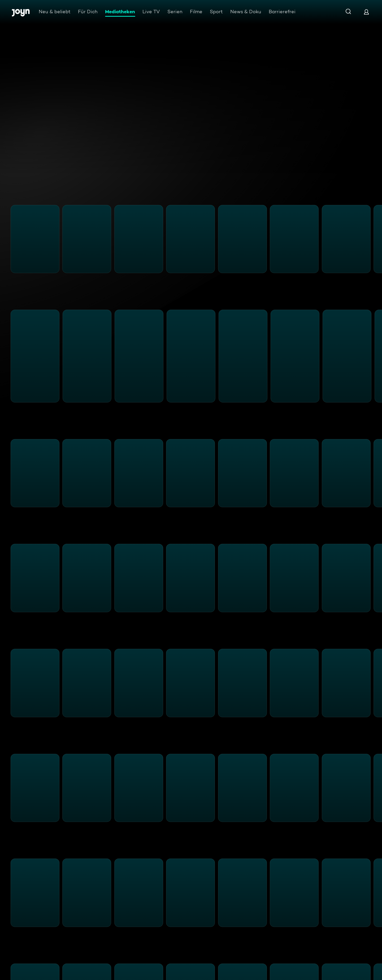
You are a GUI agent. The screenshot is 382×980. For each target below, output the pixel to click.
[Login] (366, 12)
